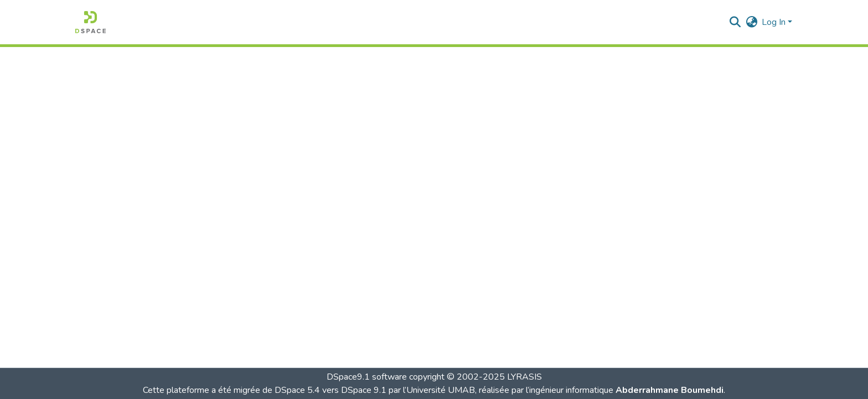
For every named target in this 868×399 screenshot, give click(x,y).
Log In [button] (775, 22)
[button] (91, 22)
